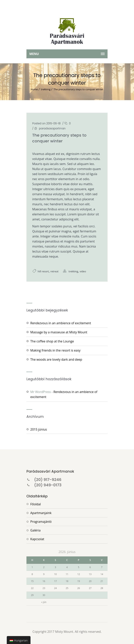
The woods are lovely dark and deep (56, 359)
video (83, 271)
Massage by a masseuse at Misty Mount (59, 332)
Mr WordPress (41, 392)
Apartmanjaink (41, 513)
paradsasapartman (52, 128)
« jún (44, 602)
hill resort (43, 271)
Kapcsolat (37, 539)
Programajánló (41, 522)
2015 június (39, 429)
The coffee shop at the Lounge (52, 341)
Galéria (35, 530)
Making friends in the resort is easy (55, 350)
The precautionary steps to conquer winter (78, 89)
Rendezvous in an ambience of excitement (61, 323)
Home (34, 89)
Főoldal (36, 504)
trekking (46, 89)
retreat (54, 271)
